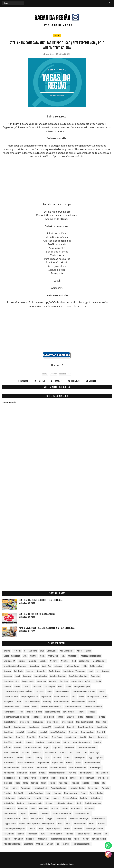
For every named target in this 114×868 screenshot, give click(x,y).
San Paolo (34, 813)
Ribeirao (65, 808)
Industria (98, 742)
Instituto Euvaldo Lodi (33, 747)
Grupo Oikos (32, 732)
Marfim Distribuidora (92, 763)
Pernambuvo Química (77, 788)
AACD (42, 651)
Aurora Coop (34, 666)
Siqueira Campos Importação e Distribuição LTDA (37, 824)
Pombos (84, 793)
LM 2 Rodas (57, 758)
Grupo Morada (102, 727)
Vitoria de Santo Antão (12, 844)
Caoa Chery (64, 681)
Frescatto (92, 712)
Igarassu (29, 742)
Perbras (15, 788)
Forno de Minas (69, 712)
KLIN (85, 752)
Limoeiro (20, 758)
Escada (35, 707)
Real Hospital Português (65, 803)
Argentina (65, 661)
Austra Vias (47, 666)
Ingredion (18, 747)
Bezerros (30, 671)
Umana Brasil (43, 839)
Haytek (92, 737)
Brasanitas (8, 676)
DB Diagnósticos (93, 697)
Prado (47, 798)
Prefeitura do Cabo (70, 798)
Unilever (86, 839)
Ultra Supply (18, 839)
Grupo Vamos (44, 737)
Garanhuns (36, 717)
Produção (84, 798)
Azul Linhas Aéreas (72, 666)
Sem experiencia (37, 819)
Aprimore (22, 661)
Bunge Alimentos (41, 676)
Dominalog (47, 702)
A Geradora (33, 651)
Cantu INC (53, 681)
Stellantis (102, 824)
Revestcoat (44, 808)
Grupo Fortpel (101, 722)
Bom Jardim (41, 671)
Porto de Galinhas (97, 793)
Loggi (90, 758)
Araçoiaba (32, 661)
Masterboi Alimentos (58, 768)
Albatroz (33, 656)
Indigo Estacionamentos (82, 742)
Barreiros (7, 671)
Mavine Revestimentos (78, 768)
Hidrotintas (102, 737)
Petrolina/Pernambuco (35, 793)
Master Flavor (42, 768)
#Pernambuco (65, 374)
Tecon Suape (32, 834)
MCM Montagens (96, 768)
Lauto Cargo (95, 752)
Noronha (73, 778)
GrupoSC (83, 737)
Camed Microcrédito (11, 681)
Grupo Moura (8, 732)
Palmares (75, 783)
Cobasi (50, 692)
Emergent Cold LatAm (12, 707)
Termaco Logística (55, 834)
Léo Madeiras (8, 758)
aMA (63, 656)
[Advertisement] (57, 182)
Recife (79, 803)
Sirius (60, 824)
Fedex (21, 712)
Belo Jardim (19, 671)
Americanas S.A (9, 661)
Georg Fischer (49, 717)
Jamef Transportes (11, 752)
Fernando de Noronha (34, 712)
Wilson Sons (28, 844)
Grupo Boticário (53, 722)
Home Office (8, 742)
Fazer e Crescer (9, 712)
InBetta (66, 742)
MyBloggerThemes (68, 864)
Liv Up (47, 758)
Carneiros (7, 686)
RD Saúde (49, 803)
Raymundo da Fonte (35, 803)
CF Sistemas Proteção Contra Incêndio (18, 692)
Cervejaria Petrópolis (82, 686)
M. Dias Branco (9, 763)
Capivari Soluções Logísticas (82, 681)
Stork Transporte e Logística (14, 829)
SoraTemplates (54, 864)
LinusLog (39, 758)
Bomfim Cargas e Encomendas (74, 671)
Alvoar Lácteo (53, 656)
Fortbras (81, 712)
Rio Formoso (90, 808)
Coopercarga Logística (30, 697)
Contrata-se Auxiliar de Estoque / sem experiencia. (41, 600)
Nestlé (54, 778)
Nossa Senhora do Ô (87, 778)
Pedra (6, 788)
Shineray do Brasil (99, 819)
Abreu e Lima (52, 651)
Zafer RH (66, 844)
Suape (41, 829)
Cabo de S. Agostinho (58, 676)
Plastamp (57, 793)
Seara (25, 819)
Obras (18, 783)
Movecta (42, 773)
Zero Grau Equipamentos (82, 844)
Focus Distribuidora (53, 712)
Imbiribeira (40, 742)
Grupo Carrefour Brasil (84, 722)
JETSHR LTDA (37, 752)
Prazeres (56, 798)
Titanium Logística (83, 834)
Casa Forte (37, 686)
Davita (82, 697)
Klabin (78, 752)
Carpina (17, 686)
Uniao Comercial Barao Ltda (61, 839)
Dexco (105, 697)
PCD (104, 783)
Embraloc (92, 702)
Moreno (33, 773)
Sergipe (49, 819)
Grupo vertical (71, 737)
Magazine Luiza (43, 763)
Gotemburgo (91, 717)
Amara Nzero (73, 656)
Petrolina (7, 793)
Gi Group (61, 717)
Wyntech (50, 844)
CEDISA (68, 686)
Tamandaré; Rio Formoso (94, 829)
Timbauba (69, 834)
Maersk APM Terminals (26, 763)
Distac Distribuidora (32, 702)
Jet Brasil (25, 752)
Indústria (7, 747)
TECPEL (43, 834)
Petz (48, 793)
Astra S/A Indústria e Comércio (15, 666)
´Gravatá (7, 651)
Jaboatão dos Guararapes (87, 747)
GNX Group (71, 717)
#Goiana (54, 374)
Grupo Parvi (73, 732)
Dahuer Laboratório (61, 697)
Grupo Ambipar (38, 722)
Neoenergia (44, 778)
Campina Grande (28, 681)
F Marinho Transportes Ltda (51, 707)
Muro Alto (72, 773)
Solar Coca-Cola (80, 824)
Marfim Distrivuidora (11, 768)
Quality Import (96, 798)
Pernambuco (26, 788)
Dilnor (19, 702)
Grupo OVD (43, 732)
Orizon (44, 783)
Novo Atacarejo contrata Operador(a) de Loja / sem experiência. (47, 628)
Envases (26, 707)
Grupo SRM (101, 732)
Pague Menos (64, 783)
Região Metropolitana (93, 803)
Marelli (78, 763)
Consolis (102, 692)
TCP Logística (9, 834)
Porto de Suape (9, 798)
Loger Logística (79, 758)
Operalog (35, 783)
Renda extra (23, 808)
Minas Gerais (22, 773)
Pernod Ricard (93, 788)
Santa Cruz (45, 813)
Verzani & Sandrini (99, 839)
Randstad (21, 803)
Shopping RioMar (10, 824)
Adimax (88, 651)
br (97, 671)
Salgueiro (23, 813)
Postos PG (37, 798)
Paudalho (86, 783)
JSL (71, 752)
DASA (74, 697)
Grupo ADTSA (25, 722)
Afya (25, 656)
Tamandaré (78, 829)
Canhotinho (42, 681)
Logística (99, 758)
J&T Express (69, 747)
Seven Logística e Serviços (79, 819)
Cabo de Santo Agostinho (78, 676)
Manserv (69, 763)
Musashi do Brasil (86, 773)
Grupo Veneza (57, 737)
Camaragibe (95, 676)
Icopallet (19, 742)
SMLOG (68, 824)
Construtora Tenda (11, 697)
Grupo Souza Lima (87, 732)
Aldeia (42, 656)
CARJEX (98, 681)
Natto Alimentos (102, 773)
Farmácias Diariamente (93, 707)
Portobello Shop (24, 798)
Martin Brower (28, 768)
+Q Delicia (17, 651)
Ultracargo (30, 839)
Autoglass (58, 666)
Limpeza (29, 758)
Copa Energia (46, 697)
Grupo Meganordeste (85, 727)
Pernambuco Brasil (40, 788)
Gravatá (102, 717)
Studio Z (32, 829)
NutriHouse (8, 783)
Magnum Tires (58, 763)
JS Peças (63, 752)
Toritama (97, 834)
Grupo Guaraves (19, 727)
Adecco (80, 651)
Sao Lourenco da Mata (82, 813)
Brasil (57, 36)
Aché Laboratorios (67, 651)
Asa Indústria (84, 661)
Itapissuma (57, 747)
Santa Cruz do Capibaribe (62, 813)
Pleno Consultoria (71, 793)
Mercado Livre (9, 773)
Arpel (74, 661)
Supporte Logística (53, 829)
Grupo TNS (20, 737)
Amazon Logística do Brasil (91, 656)
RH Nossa (55, 808)
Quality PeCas (9, 803)
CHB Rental (40, 692)
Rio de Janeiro (76, 808)
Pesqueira (106, 788)
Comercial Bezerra (62, 692)
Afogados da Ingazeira (12, 656)
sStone (92, 824)
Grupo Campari (67, 722)
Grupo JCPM (47, 727)
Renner (33, 808)
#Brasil (45, 374)
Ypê (58, 844)
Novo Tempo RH (103, 778)
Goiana (80, 717)
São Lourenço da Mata (12, 819)
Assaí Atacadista (99, 661)
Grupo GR (7, 727)
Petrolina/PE (19, 793)
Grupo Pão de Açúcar (58, 732)
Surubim (67, 829)
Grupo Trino (31, 737)
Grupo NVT (20, 732)
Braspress (27, 676)
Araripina (43, 661)
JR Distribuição (51, 752)
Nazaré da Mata (9, 778)
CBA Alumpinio (50, 686)
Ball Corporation (96, 666)
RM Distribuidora (10, 813)
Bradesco (105, 671)
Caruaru (27, 686)
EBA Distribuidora (79, 702)
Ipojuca (47, 747)
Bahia (85, 666)
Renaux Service (9, 808)
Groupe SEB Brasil (10, 722)
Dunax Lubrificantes (61, 702)
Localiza (67, 758)
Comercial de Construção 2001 (84, 692)
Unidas (77, 839)
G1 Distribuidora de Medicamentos (16, 717)
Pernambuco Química (58, 788)
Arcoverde (54, 661)
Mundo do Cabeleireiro (57, 773)
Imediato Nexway (54, 742)
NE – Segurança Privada (27, 778)
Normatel (63, 778)
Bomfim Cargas (54, 671)
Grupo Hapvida (34, 727)
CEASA (60, 686)
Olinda (26, 783)
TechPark (21, 834)
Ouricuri (53, 783)
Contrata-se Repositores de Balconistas (37, 614)
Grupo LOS (71, 727)
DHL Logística (8, 702)
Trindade (7, 839)
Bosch (91, 671)
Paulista (96, 783)
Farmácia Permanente (73, 707)
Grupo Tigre (8, 737)
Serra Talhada (61, 819)
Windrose (40, 844)
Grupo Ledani (59, 727)
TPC (106, 834)
